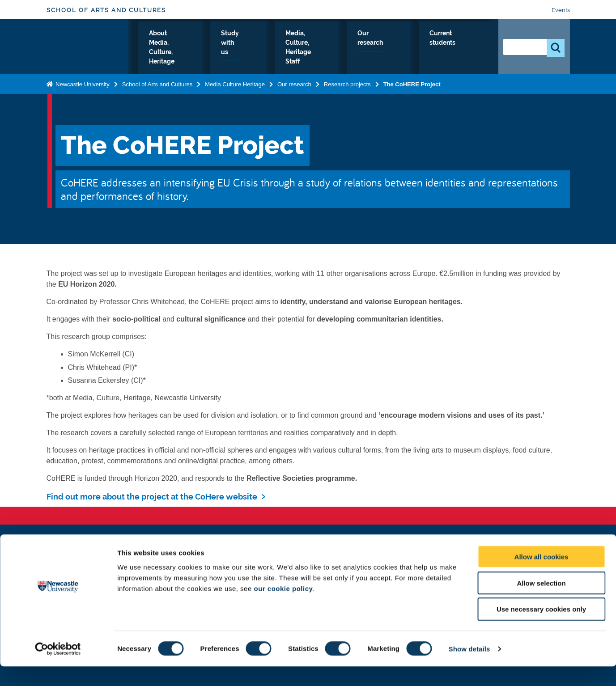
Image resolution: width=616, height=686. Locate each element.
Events (561, 10)
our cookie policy (283, 608)
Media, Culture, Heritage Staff (361, 49)
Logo (87, 47)
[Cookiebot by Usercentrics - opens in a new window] (58, 669)
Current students (467, 49)
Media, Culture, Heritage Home (168, 49)
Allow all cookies (542, 576)
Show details (469, 668)
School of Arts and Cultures (106, 10)
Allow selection (541, 603)
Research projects (347, 84)
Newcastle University (82, 84)
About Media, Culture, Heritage (245, 49)
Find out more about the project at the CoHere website (152, 497)
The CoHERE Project (412, 84)
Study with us (304, 49)
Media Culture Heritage (235, 84)
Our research (421, 49)
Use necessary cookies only (541, 629)
